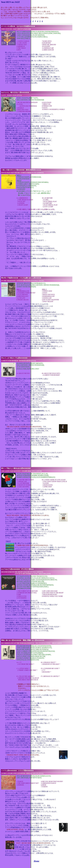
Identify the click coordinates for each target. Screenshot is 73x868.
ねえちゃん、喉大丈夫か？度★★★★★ (15, 92)
